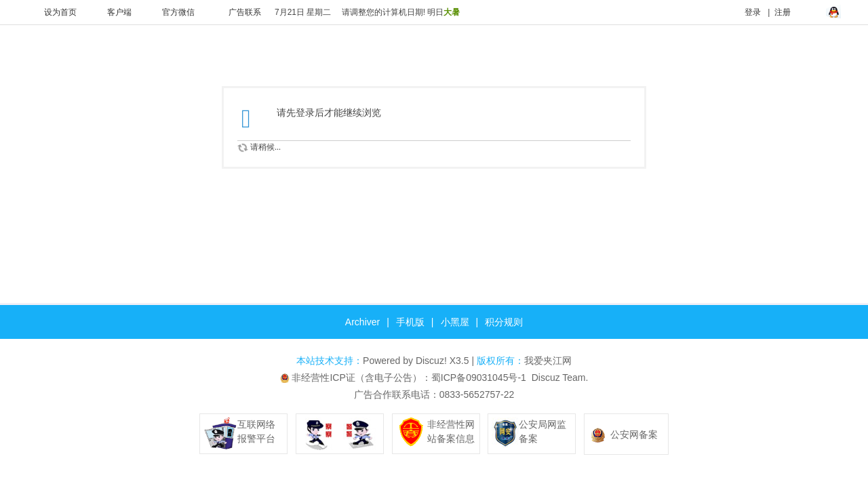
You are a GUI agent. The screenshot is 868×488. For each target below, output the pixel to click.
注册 (783, 12)
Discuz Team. (560, 378)
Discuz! (431, 361)
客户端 (111, 12)
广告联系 (236, 12)
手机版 (410, 322)
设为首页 (52, 12)
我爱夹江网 (548, 361)
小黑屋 (455, 322)
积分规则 (504, 322)
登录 (744, 12)
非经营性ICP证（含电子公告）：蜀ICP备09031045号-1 (409, 378)
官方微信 (170, 12)
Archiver (362, 322)
